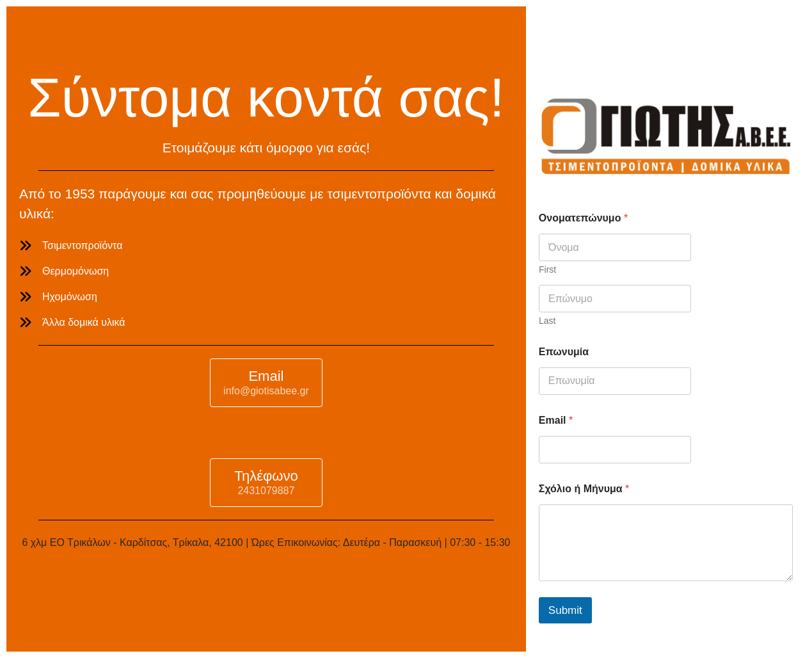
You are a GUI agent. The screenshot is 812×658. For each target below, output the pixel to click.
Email (556, 420)
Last (547, 321)
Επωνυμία (564, 352)
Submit (565, 610)
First (547, 269)
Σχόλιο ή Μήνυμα (584, 489)
